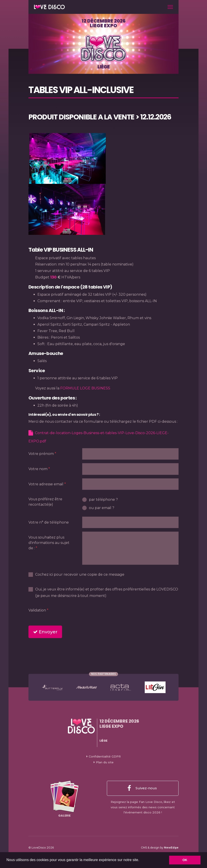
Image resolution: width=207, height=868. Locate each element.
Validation (37, 610)
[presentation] (116, 613)
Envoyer (45, 632)
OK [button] (185, 860)
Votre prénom (41, 454)
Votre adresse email (46, 484)
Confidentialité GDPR (105, 756)
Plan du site (105, 762)
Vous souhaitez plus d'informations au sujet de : (49, 543)
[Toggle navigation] (170, 7)
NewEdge (171, 848)
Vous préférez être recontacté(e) (45, 502)
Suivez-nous (142, 788)
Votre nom (38, 469)
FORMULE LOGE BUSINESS (85, 388)
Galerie (64, 799)
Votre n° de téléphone (49, 522)
